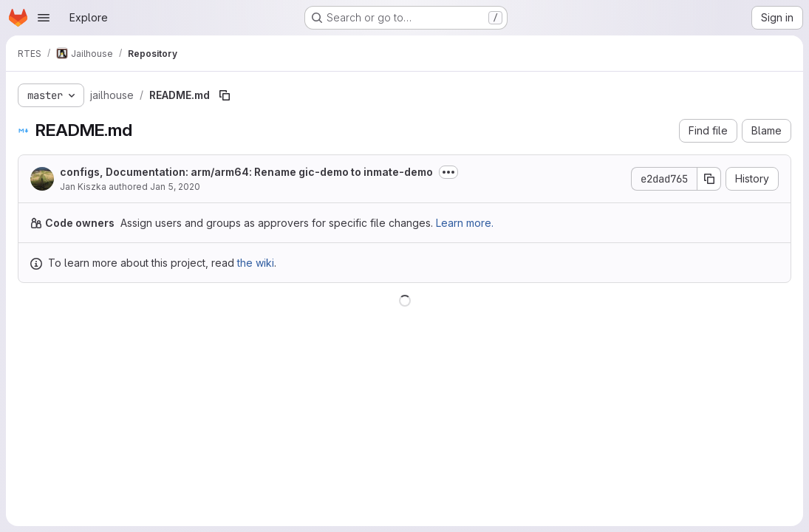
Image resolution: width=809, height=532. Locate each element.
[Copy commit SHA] (709, 179)
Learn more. (465, 223)
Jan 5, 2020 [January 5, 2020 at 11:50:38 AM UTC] (175, 187)
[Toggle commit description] (448, 172)
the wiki (256, 263)
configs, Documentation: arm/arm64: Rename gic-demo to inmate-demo (246, 172)
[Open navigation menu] (44, 18)
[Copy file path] (225, 95)
